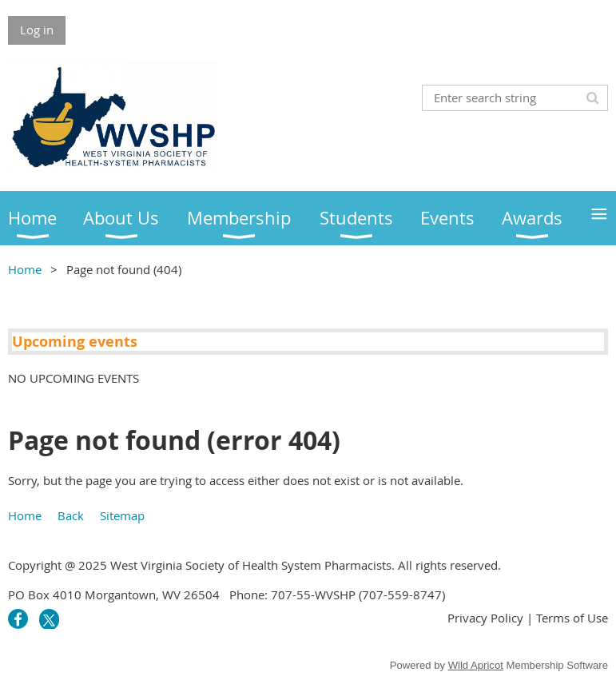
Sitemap (122, 515)
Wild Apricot (476, 665)
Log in (37, 30)
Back (71, 515)
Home (25, 269)
